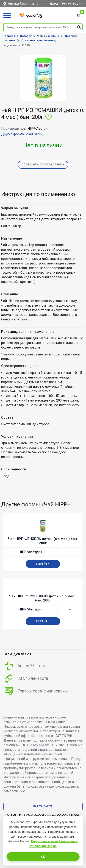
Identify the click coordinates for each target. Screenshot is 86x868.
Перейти (43, 564)
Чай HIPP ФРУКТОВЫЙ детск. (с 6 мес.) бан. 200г (43, 598)
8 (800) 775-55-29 (26, 815)
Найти (79, 27)
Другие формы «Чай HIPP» (22, 134)
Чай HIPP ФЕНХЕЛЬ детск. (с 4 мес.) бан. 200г (43, 541)
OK (43, 857)
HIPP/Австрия (31, 552)
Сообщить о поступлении (43, 165)
